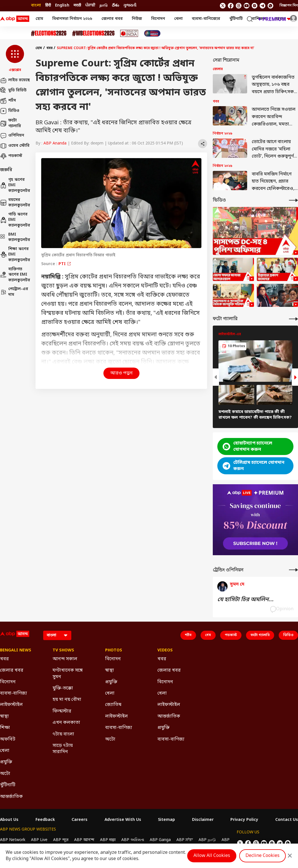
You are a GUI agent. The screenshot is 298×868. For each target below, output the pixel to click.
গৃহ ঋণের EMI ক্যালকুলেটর (15, 185)
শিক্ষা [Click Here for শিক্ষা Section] (5, 728)
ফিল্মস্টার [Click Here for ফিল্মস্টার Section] (62, 711)
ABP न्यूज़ (61, 840)
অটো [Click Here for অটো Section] (5, 774)
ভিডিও (10, 111)
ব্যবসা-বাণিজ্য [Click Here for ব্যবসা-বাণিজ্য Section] (13, 693)
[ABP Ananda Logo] (15, 19)
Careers (80, 820)
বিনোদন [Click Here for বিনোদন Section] (8, 682)
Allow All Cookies (212, 856)
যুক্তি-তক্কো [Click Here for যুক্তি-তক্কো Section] (63, 688)
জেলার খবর (112, 19)
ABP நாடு (207, 840)
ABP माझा (108, 840)
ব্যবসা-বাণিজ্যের (206, 19)
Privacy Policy (244, 820)
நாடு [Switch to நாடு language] (104, 6)
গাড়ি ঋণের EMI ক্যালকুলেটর (15, 220)
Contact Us (287, 820)
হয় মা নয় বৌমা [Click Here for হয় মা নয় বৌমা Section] (67, 700)
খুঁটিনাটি (236, 19)
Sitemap (166, 820)
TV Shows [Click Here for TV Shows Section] (63, 651)
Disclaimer (203, 820)
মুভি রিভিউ (13, 91)
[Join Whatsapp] (270, 6)
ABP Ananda (55, 143)
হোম (39, 19)
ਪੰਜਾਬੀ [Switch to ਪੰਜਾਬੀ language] (90, 6)
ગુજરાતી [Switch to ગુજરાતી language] (130, 6)
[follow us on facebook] (231, 6)
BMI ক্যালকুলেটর (15, 237)
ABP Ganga (160, 840)
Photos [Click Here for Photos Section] (114, 651)
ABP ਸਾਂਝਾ (185, 840)
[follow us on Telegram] (262, 6)
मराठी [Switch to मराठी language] (77, 6)
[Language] (57, 635)
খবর (49, 48)
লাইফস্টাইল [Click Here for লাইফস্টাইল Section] (11, 705)
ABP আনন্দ (84, 840)
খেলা (178, 19)
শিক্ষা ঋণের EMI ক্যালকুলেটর (15, 255)
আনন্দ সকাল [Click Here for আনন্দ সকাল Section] (65, 659)
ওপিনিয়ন (12, 136)
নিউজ (137, 19)
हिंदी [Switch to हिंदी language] (48, 6)
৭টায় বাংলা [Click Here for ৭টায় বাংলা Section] (63, 734)
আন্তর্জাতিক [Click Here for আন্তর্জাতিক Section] (11, 797)
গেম (208, 635)
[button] (15, 59)
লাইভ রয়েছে (15, 80)
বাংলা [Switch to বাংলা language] (36, 6)
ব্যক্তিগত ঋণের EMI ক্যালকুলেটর (15, 275)
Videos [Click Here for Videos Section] (165, 651)
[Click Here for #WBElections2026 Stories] (93, 33)
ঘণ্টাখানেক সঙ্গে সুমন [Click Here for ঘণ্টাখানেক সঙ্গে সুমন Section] (68, 674)
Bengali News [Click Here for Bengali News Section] (16, 651)
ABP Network (13, 840)
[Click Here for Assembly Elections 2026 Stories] (49, 33)
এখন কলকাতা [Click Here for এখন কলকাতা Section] (66, 723)
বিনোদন (158, 19)
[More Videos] (293, 200)
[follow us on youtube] (247, 6)
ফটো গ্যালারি (11, 123)
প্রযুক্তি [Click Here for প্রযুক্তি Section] (6, 762)
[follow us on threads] (239, 6)
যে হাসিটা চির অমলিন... (245, 600)
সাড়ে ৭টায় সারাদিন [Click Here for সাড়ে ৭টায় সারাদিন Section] (63, 749)
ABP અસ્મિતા (133, 840)
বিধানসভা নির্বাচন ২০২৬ (72, 19)
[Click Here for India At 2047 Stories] (152, 33)
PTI (65, 264)
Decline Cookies (262, 856)
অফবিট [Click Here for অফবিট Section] (8, 739)
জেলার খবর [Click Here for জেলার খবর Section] (12, 670)
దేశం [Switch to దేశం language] (115, 6)
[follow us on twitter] (223, 6)
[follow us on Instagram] (255, 6)
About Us (9, 820)
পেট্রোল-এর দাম (14, 292)
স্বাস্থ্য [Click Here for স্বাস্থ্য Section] (4, 716)
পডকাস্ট (11, 156)
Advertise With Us (123, 820)
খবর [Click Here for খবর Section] (4, 659)
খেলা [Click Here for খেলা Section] (5, 751)
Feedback (45, 820)
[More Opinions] (293, 570)
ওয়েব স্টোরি (15, 146)
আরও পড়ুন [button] (121, 373)
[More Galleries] (293, 319)
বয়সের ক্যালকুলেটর (15, 203)
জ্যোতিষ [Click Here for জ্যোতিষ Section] (113, 705)
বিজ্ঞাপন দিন (289, 6)
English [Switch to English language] (62, 6)
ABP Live (39, 840)
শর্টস (8, 101)
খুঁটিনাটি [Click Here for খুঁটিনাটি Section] (8, 785)
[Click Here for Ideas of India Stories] (129, 33)
